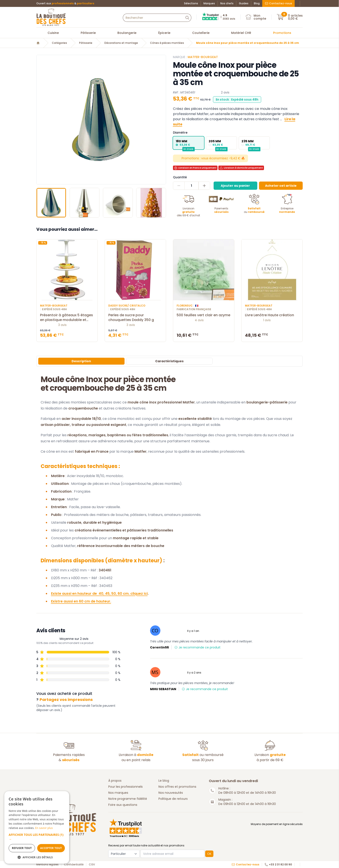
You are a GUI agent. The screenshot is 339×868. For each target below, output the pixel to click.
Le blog (164, 781)
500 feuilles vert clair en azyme (204, 315)
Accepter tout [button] (51, 848)
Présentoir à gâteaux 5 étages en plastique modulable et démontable (67, 318)
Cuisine (53, 33)
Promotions (282, 33)
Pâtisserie (88, 33)
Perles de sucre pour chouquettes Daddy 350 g (135, 318)
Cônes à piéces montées (167, 43)
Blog (257, 3)
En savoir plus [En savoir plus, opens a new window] (44, 828)
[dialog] (37, 827)
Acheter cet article (281, 186)
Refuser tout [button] (22, 848)
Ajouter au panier (235, 186)
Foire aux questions (123, 805)
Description (81, 361)
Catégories (59, 43)
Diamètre (180, 133)
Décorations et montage (121, 43)
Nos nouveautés (171, 793)
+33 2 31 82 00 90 (278, 865)
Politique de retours (173, 799)
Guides (244, 3)
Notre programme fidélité (128, 799)
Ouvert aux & (65, 3)
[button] (37, 837)
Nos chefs (227, 3)
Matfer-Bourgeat (203, 57)
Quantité (180, 177)
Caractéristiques (169, 361)
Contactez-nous (278, 3)
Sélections (191, 3)
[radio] (189, 143)
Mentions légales (47, 865)
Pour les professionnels (126, 787)
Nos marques (118, 793)
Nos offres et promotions (177, 787)
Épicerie (164, 33)
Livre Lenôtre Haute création (272, 315)
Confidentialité (74, 865)
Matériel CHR (241, 33)
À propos (115, 781)
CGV (92, 865)
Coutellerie (201, 33)
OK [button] (209, 854)
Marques (209, 3)
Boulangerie (127, 33)
